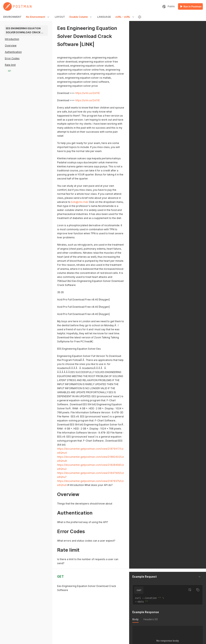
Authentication (13, 52)
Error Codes (12, 58)
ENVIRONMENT (12, 17)
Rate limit (10, 65)
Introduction (12, 39)
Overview (11, 45)
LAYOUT (60, 17)
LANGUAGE (104, 17)
